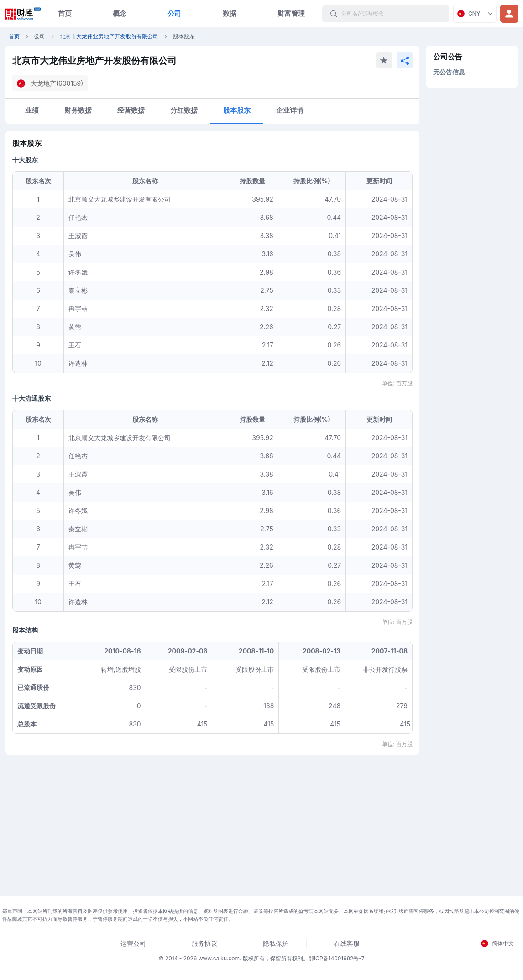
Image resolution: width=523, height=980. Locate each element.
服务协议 (204, 943)
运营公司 (133, 943)
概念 (120, 13)
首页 (65, 13)
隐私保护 (276, 943)
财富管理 (291, 13)
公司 (174, 13)
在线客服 (347, 943)
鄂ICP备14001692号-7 (337, 958)
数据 (230, 13)
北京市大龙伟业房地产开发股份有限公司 (109, 36)
